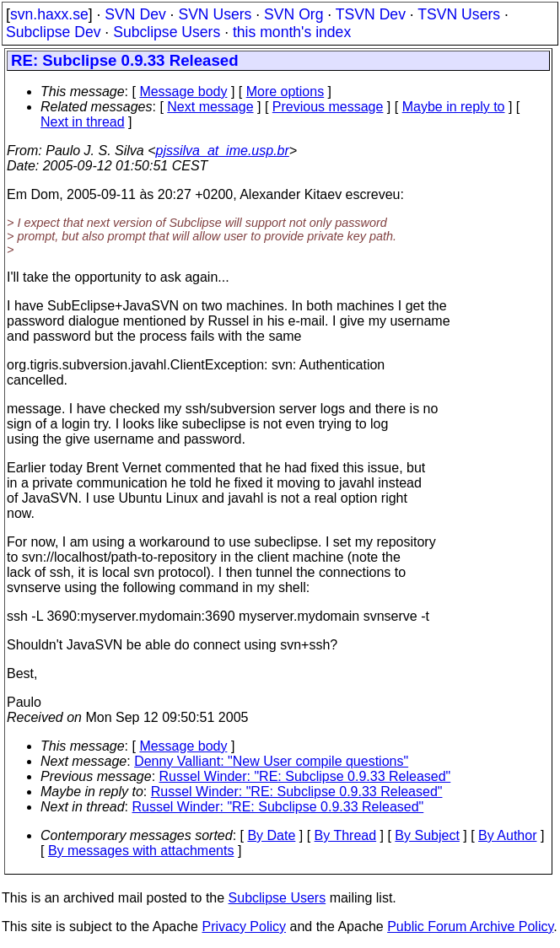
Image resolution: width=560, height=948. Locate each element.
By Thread (346, 835)
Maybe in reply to (454, 107)
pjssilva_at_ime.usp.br (223, 151)
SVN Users (215, 14)
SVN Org (293, 14)
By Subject (427, 835)
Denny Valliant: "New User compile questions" (271, 761)
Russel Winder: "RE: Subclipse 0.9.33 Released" (305, 776)
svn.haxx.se (49, 14)
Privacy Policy (244, 926)
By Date (271, 835)
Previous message (328, 107)
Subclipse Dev (53, 32)
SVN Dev (135, 14)
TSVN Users (459, 14)
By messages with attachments (141, 851)
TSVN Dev (371, 14)
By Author (507, 835)
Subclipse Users (167, 32)
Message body (183, 92)
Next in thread (83, 122)
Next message (210, 107)
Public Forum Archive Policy (470, 926)
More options (285, 92)
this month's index (292, 32)
